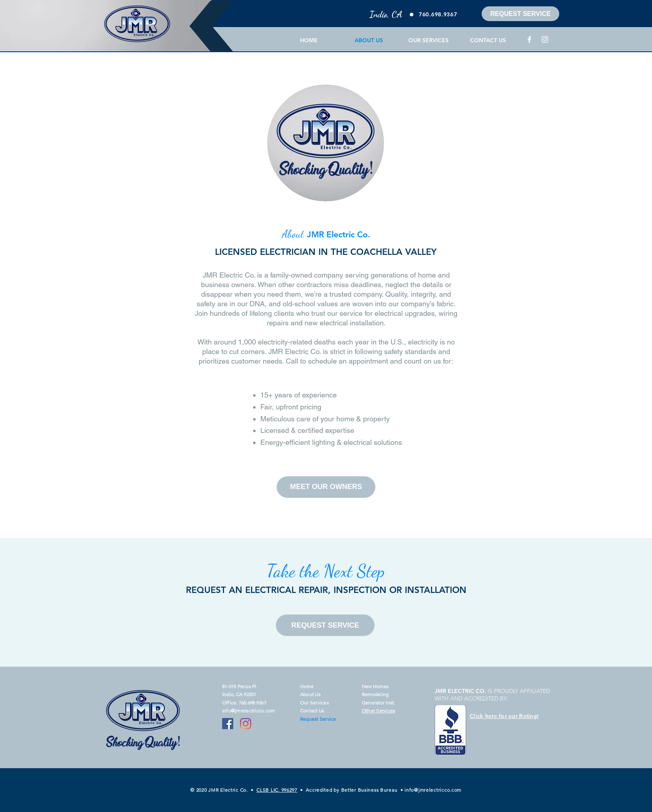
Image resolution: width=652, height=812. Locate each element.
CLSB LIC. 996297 (277, 790)
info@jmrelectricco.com (248, 711)
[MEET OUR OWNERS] (326, 487)
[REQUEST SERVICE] (520, 14)
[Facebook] (529, 39)
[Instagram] (545, 39)
